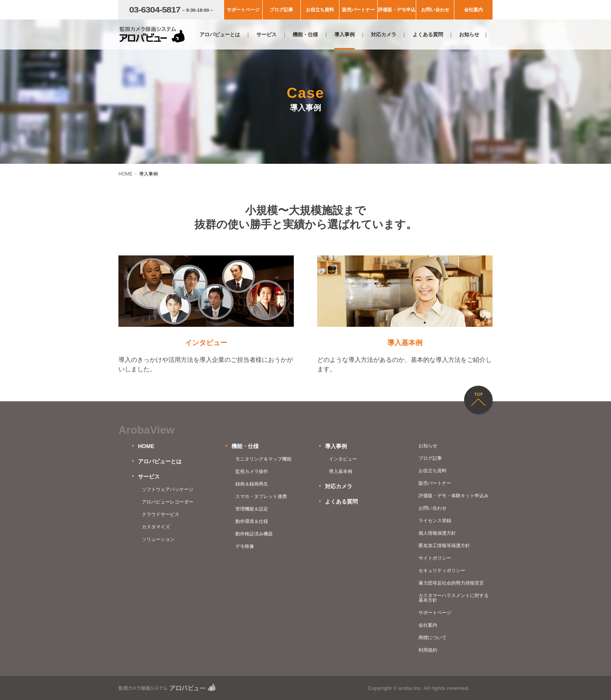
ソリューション (158, 539)
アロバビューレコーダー (168, 502)
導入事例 (344, 35)
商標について (433, 638)
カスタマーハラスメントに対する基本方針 (454, 598)
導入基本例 (341, 471)
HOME (146, 446)
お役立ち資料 (320, 10)
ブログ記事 (281, 10)
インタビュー (343, 459)
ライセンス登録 (435, 521)
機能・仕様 (305, 35)
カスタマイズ (156, 527)
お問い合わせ (435, 10)
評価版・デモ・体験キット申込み (454, 496)
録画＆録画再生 (252, 484)
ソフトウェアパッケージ (168, 489)
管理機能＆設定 (252, 509)
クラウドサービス (161, 514)
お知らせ (469, 35)
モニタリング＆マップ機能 (263, 459)
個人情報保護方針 (437, 533)
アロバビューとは (220, 35)
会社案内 (473, 10)
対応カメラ (384, 35)
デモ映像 (245, 546)
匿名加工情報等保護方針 (444, 546)
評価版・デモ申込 (397, 10)
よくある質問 (428, 35)
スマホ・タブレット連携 (261, 496)
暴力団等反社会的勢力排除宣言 (451, 583)
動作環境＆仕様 (252, 521)
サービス (267, 35)
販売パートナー (358, 10)
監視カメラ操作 (252, 471)
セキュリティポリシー (442, 571)
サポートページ (243, 10)
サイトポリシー (435, 558)
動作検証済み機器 (254, 534)
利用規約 (428, 650)
